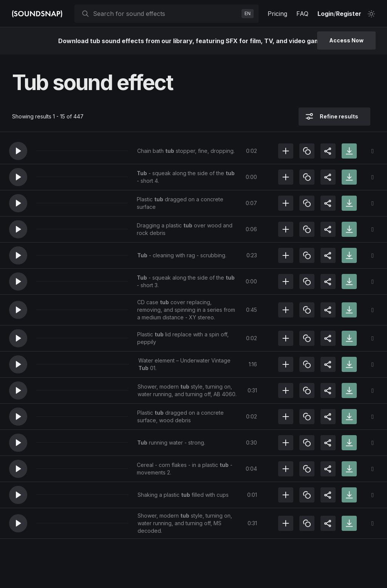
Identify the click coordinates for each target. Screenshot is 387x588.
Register (349, 14)
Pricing (277, 14)
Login (326, 14)
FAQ (302, 14)
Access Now (346, 40)
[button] (18, 151)
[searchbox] (166, 14)
